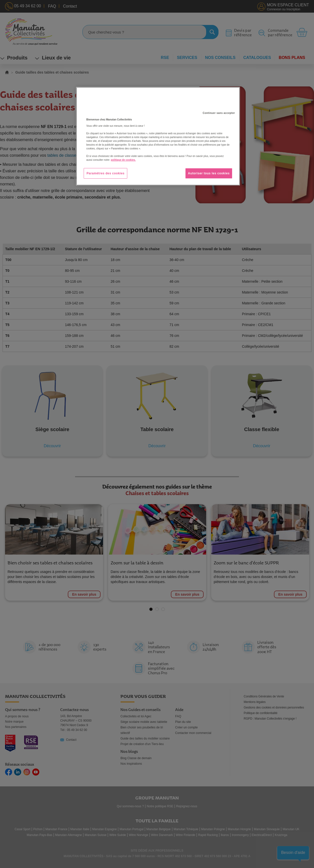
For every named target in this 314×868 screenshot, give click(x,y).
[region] (158, 136)
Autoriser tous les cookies (209, 173)
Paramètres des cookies (105, 173)
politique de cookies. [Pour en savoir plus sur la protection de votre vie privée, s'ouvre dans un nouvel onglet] (123, 160)
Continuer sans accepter (219, 113)
